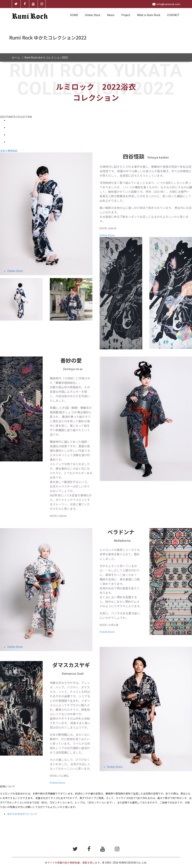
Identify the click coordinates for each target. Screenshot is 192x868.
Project (126, 15)
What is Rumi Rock (149, 15)
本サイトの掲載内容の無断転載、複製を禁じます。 (74, 863)
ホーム (16, 58)
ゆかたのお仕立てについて (22, 814)
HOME (74, 15)
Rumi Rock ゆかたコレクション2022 (46, 58)
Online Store (93, 15)
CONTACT (173, 15)
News (111, 15)
